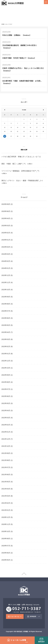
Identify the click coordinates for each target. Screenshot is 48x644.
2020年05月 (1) (7, 560)
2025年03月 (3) (7, 226)
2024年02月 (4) (7, 261)
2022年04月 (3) (7, 411)
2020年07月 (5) (7, 546)
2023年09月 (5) (7, 297)
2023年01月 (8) (7, 354)
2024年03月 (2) (7, 254)
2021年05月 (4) (7, 482)
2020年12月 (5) (7, 517)
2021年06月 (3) (7, 475)
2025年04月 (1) (7, 218)
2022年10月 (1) (7, 368)
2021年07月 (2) (7, 467)
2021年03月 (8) (7, 496)
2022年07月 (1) (7, 389)
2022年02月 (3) (7, 425)
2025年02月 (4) (7, 233)
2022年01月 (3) (7, 432)
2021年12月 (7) (7, 439)
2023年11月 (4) (7, 282)
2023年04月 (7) (7, 332)
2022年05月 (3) (7, 403)
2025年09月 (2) (7, 204)
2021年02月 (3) (7, 503)
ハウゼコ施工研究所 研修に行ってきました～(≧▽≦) (21, 157)
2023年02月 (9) (7, 346)
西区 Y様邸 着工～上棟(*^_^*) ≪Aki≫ (17, 164)
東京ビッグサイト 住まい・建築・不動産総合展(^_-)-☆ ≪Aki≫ (23, 182)
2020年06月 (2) (7, 553)
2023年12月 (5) (7, 275)
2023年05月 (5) (7, 325)
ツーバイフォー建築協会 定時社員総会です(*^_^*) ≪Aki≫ (22, 172)
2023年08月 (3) (7, 304)
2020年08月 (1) (7, 539)
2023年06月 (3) (7, 318)
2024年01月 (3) (7, 268)
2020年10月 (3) (7, 531)
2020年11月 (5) (7, 524)
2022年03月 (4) (7, 418)
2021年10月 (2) (7, 446)
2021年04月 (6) (7, 489)
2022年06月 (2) (7, 396)
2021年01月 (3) (7, 510)
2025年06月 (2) (7, 211)
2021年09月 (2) (7, 453)
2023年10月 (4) (7, 290)
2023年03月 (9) (7, 339)
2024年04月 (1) (7, 247)
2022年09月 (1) (7, 375)
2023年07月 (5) (7, 311)
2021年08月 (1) (7, 460)
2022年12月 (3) (7, 361)
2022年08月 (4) (7, 382)
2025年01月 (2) (7, 240)
